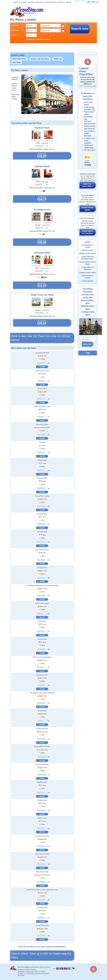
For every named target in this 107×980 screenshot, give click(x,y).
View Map (17, 62)
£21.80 (42, 385)
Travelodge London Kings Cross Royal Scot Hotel (42, 585)
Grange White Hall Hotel (42, 747)
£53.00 (42, 796)
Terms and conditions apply (88, 86)
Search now (80, 29)
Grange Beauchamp (42, 925)
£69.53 (42, 904)
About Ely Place (19, 59)
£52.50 (42, 778)
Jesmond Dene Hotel (42, 353)
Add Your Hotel (45, 967)
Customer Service (50, 2)
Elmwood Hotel (42, 253)
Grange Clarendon (42, 729)
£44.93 (42, 707)
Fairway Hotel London (42, 836)
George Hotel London (42, 496)
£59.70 (42, 832)
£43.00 (42, 653)
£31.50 (42, 492)
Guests (14, 35)
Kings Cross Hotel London (42, 406)
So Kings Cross (42, 210)
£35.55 (42, 582)
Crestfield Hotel (42, 800)
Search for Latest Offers (87, 185)
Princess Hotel (42, 389)
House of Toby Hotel (42, 764)
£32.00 (42, 528)
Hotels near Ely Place (40, 59)
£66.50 (42, 868)
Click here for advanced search (38, 39)
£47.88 (42, 761)
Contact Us (61, 2)
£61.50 (42, 850)
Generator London (42, 424)
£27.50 (42, 420)
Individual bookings (88, 174)
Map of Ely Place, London (15, 97)
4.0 (47, 313)
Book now (16, 2)
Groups (23, 2)
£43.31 (42, 671)
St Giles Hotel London (42, 603)
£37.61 (42, 617)
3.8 (47, 146)
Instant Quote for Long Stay (87, 232)
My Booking (40, 2)
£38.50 (42, 635)
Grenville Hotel (42, 639)
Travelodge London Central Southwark (42, 693)
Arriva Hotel (42, 621)
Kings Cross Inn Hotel (42, 295)
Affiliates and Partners (32, 967)
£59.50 (42, 814)
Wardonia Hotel (42, 782)
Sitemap (69, 2)
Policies (33, 969)
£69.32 (42, 886)
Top (88, 353)
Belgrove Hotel (42, 532)
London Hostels (88, 281)
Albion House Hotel (42, 872)
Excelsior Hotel (42, 514)
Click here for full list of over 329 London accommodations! (42, 947)
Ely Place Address (15, 79)
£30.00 (42, 456)
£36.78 (42, 599)
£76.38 (42, 939)
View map (52, 149)
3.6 (47, 185)
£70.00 (42, 921)
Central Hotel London (42, 550)
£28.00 (42, 438)
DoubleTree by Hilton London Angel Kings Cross (42, 890)
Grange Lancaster (42, 675)
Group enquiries (88, 195)
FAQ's (28, 969)
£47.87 (42, 743)
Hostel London (88, 250)
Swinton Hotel (42, 166)
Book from (42, 156)
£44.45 (42, 689)
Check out (15, 30)
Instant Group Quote (87, 209)
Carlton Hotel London (42, 371)
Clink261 (42, 442)
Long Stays (31, 2)
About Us (21, 967)
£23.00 (42, 403)
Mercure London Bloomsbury (42, 657)
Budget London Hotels (88, 253)
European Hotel (42, 908)
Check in (15, 25)
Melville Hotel (42, 711)
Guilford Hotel (42, 128)
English (91, 2)
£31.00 (42, 474)
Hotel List (58, 59)
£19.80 (42, 367)
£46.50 (42, 725)
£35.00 (42, 546)
